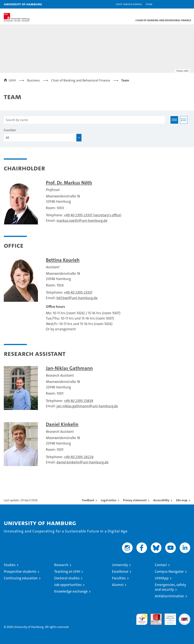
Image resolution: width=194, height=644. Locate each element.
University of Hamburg (23, 4)
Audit (154, 616)
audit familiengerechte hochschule (142, 619)
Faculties (119, 578)
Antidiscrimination (169, 596)
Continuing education (21, 578)
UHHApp (162, 578)
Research (61, 565)
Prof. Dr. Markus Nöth (69, 183)
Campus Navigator (169, 571)
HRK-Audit (168, 618)
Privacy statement (135, 500)
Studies (10, 565)
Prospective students (20, 571)
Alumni (118, 585)
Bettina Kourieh (63, 260)
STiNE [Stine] (149, 4)
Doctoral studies (67, 578)
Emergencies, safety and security (170, 587)
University (120, 565)
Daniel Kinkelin (62, 424)
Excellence (120, 571)
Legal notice (109, 500)
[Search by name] (84, 120)
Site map (182, 500)
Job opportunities (68, 585)
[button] (179, 4)
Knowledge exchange (71, 591)
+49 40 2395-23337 (78, 292)
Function (10, 130)
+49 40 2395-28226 (79, 457)
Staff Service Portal (129, 4)
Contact (161, 565)
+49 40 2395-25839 (79, 401)
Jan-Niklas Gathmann (69, 368)
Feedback (88, 500)
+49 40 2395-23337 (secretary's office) (93, 215)
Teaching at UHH (67, 571)
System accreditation (185, 618)
